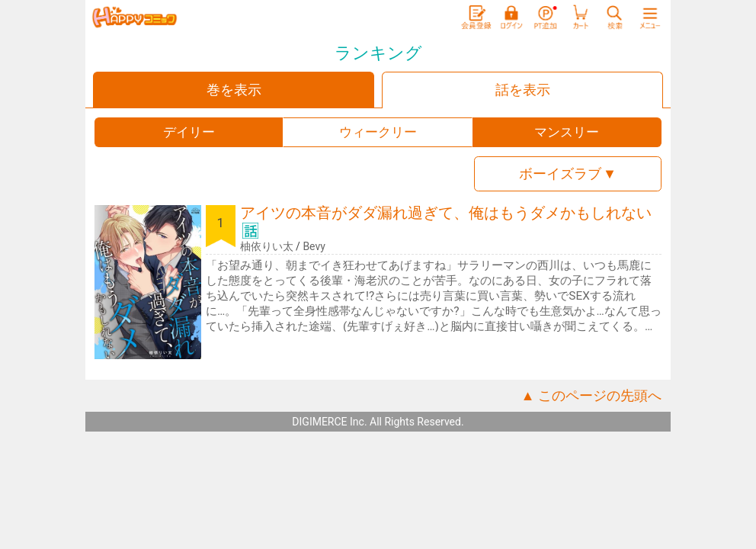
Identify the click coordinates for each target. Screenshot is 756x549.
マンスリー (567, 132)
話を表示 (523, 90)
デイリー (189, 132)
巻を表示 (234, 90)
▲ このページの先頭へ (591, 395)
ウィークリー (378, 132)
